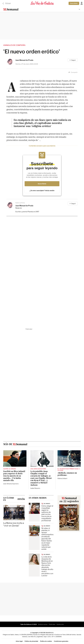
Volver (8, 3)
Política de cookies (46, 641)
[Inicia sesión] (81, 3)
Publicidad (52, 624)
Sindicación (60, 624)
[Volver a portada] (42, 3)
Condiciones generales (61, 641)
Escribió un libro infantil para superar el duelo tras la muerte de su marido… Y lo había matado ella (14, 476)
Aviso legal (19, 641)
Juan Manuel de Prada (24, 60)
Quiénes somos (43, 624)
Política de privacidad (31, 641)
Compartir (73, 72)
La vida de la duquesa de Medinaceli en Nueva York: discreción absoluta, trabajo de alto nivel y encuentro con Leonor (47, 566)
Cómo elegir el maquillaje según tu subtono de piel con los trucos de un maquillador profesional (47, 513)
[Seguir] (73, 60)
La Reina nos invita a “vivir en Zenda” (14, 524)
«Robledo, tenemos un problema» (67, 474)
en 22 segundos (69, 501)
